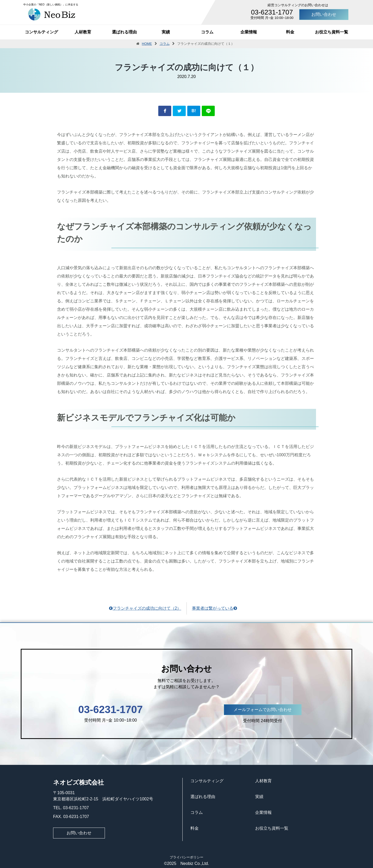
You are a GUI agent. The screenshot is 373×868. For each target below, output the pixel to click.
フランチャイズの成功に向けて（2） (145, 608)
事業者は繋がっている (214, 608)
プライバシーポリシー (187, 857)
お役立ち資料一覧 (332, 32)
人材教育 (83, 32)
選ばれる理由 (124, 32)
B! (194, 111)
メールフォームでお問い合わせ (263, 710)
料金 (290, 32)
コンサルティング (41, 32)
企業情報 (249, 32)
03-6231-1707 (272, 12)
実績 (166, 32)
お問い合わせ (324, 14)
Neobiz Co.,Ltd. (193, 863)
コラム (207, 32)
